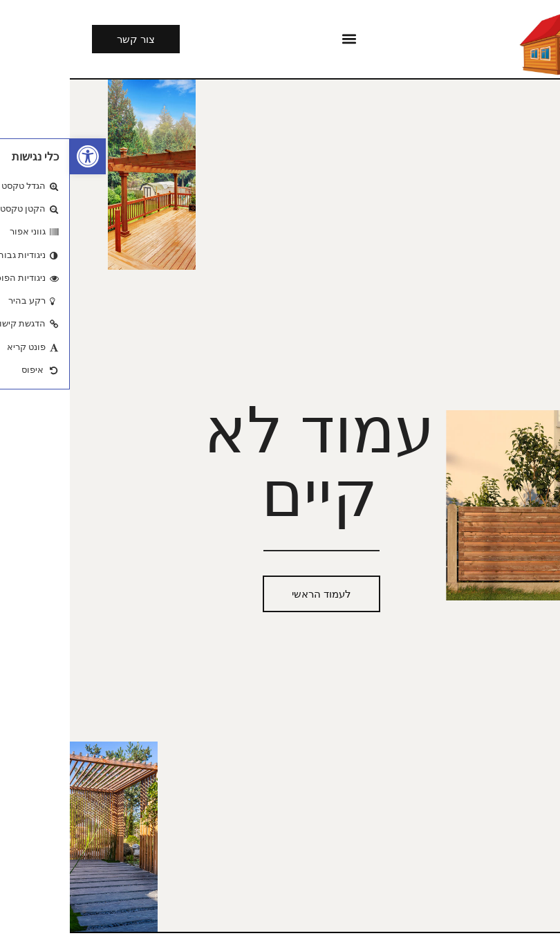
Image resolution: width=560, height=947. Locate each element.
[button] (18, 156)
